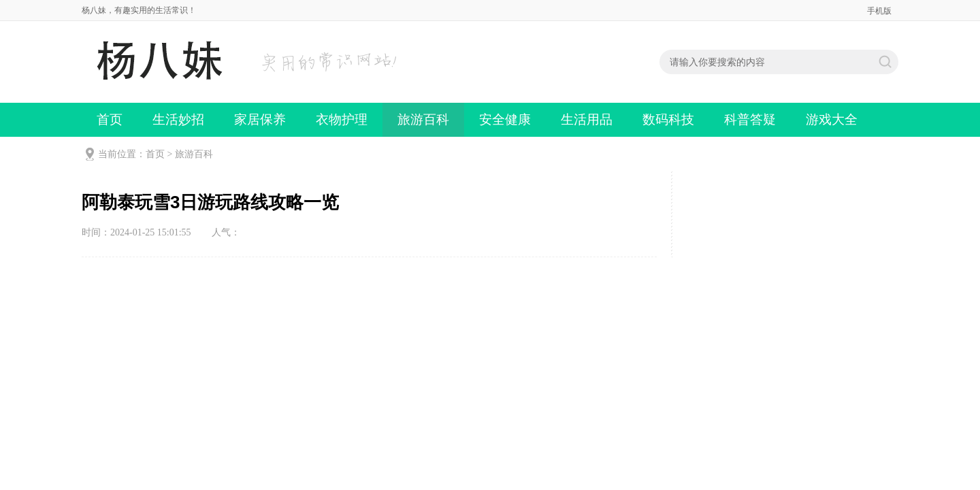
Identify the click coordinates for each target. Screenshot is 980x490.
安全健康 (505, 119)
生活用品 (587, 119)
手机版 (879, 11)
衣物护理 (342, 119)
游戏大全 (832, 119)
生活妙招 (178, 119)
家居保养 (260, 119)
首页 (110, 119)
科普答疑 (750, 119)
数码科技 (668, 119)
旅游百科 (423, 119)
